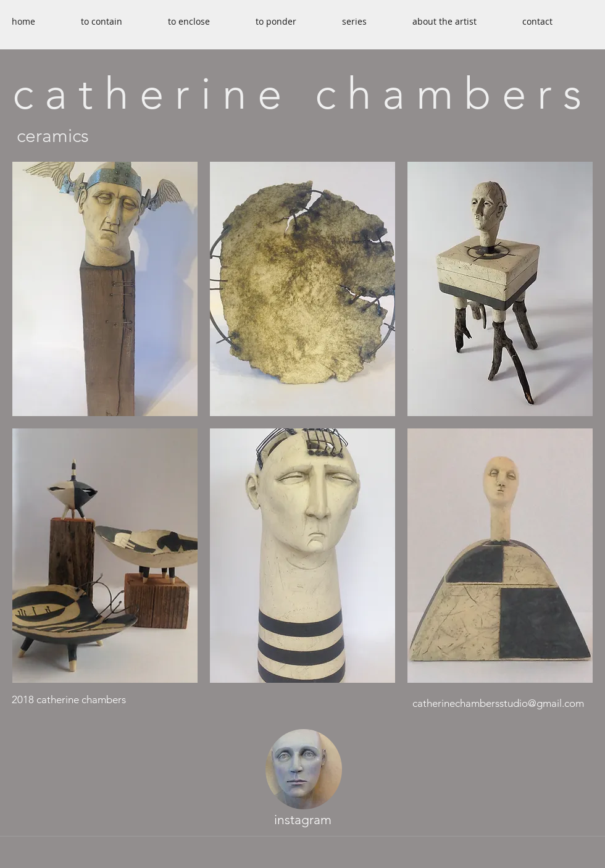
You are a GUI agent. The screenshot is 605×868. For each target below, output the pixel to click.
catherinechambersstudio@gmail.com (498, 703)
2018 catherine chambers (69, 699)
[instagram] (302, 820)
